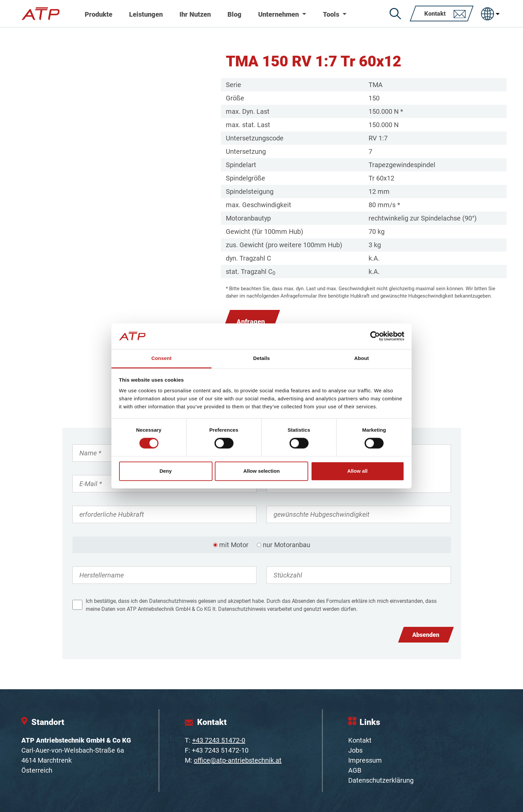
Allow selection (261, 471)
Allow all (357, 471)
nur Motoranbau (287, 545)
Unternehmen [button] (279, 14)
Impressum (365, 760)
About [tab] (362, 358)
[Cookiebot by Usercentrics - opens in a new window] (375, 336)
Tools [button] (332, 14)
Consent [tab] (162, 358)
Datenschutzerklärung (381, 780)
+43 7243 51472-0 (219, 740)
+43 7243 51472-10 (220, 750)
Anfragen (251, 322)
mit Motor (234, 545)
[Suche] (395, 14)
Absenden (426, 635)
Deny (166, 471)
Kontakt (360, 740)
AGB (355, 770)
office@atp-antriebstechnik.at (238, 760)
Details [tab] (261, 358)
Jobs (355, 750)
